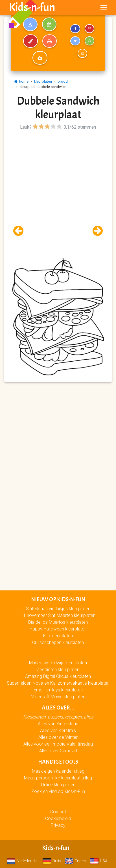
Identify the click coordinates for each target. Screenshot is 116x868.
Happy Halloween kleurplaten (58, 629)
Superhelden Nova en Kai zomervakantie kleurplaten (58, 683)
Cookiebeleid (58, 818)
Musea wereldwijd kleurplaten (58, 663)
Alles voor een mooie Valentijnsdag (58, 744)
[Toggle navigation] (104, 8)
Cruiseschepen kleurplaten (58, 642)
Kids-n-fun (32, 7)
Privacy (58, 825)
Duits (52, 861)
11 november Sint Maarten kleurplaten (58, 615)
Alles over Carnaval (58, 751)
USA (99, 861)
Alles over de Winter (58, 737)
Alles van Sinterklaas (58, 724)
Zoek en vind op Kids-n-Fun (58, 791)
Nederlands (22, 861)
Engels (75, 861)
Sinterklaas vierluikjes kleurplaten (58, 608)
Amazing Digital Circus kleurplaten (58, 676)
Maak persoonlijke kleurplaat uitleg (58, 778)
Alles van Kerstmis (58, 730)
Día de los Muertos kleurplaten (58, 622)
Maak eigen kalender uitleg (58, 771)
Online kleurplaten (58, 785)
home (21, 81)
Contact (58, 812)
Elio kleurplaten (58, 636)
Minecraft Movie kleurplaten (58, 696)
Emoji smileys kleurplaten (58, 690)
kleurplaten (43, 81)
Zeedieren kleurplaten (58, 669)
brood (63, 81)
